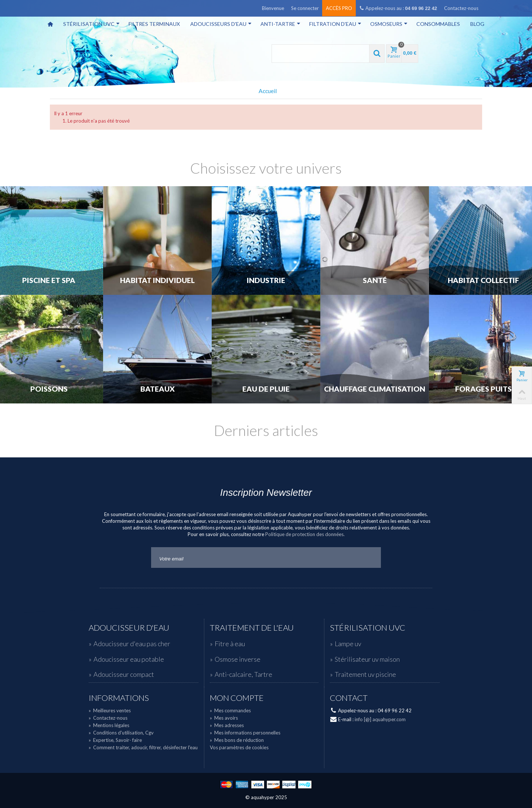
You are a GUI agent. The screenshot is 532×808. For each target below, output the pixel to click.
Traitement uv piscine (365, 674)
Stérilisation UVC (91, 24)
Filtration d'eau (335, 24)
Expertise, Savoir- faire (115, 740)
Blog (477, 24)
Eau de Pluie (266, 389)
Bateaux (158, 389)
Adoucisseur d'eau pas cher (132, 644)
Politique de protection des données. (305, 534)
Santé (375, 280)
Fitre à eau (230, 644)
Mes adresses (227, 725)
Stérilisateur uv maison (367, 659)
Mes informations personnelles (245, 733)
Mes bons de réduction (237, 740)
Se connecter (305, 8)
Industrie (266, 280)
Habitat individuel (157, 280)
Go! (369, 558)
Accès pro (339, 8)
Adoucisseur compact (124, 674)
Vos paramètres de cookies (239, 747)
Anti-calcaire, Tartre (243, 674)
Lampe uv (348, 644)
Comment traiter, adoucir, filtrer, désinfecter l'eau (143, 747)
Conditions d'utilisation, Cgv (121, 733)
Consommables (438, 24)
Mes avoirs (224, 718)
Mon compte (237, 698)
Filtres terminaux (154, 24)
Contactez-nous (461, 8)
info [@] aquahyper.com (380, 719)
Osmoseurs (389, 24)
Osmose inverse (238, 659)
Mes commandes (230, 710)
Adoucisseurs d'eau (221, 24)
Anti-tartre (280, 24)
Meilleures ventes (110, 710)
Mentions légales (109, 725)
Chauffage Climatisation (375, 389)
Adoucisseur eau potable (129, 659)
